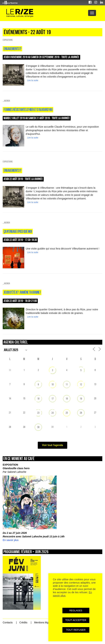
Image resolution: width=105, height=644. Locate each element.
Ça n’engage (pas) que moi (18, 231)
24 (52, 413)
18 (67, 399)
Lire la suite (33, 80)
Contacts (8, 622)
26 (81, 413)
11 (67, 384)
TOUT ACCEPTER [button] (76, 620)
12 (81, 384)
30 (38, 427)
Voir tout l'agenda (53, 445)
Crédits (23, 622)
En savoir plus (11, 540)
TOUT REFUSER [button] (76, 630)
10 (52, 384)
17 (52, 399)
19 (81, 399)
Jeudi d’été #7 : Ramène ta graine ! (22, 292)
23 (38, 413)
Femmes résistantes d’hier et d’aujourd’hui (28, 109)
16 (38, 399)
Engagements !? (12, 49)
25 (67, 413)
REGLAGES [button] (76, 611)
